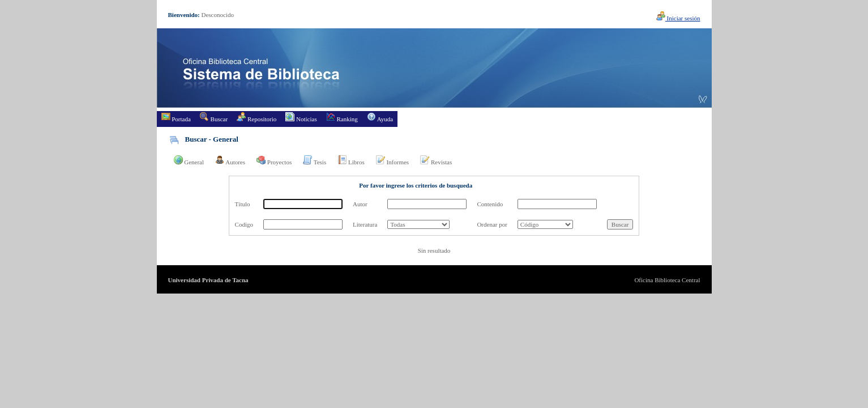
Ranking (342, 117)
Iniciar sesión (678, 18)
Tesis (315, 160)
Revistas (436, 160)
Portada (176, 117)
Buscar (214, 117)
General (189, 160)
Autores (230, 160)
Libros (351, 160)
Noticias (301, 117)
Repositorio (256, 117)
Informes (392, 160)
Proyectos (274, 160)
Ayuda (380, 117)
